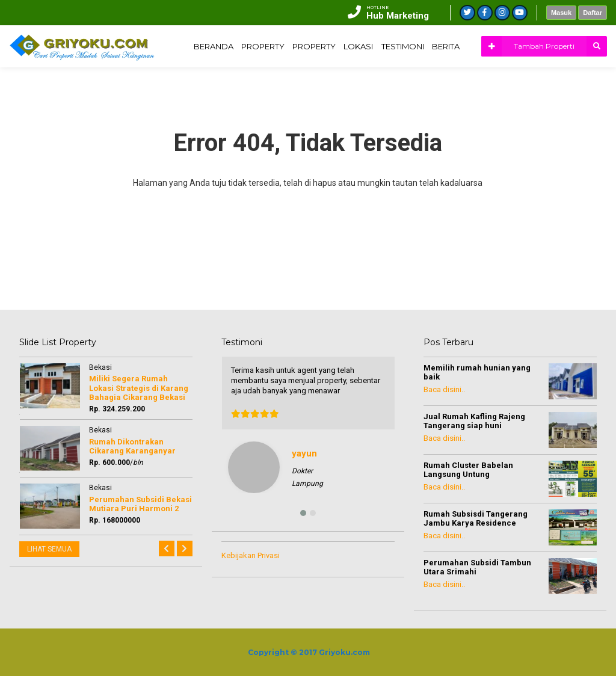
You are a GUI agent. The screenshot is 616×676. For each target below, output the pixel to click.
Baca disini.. (444, 389)
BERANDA (319, 88)
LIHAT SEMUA (49, 549)
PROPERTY (375, 88)
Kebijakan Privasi (251, 555)
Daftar (593, 13)
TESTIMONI (535, 88)
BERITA (585, 88)
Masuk (561, 13)
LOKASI (485, 88)
